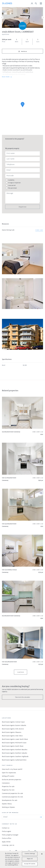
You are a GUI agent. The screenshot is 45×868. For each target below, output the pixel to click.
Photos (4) (24, 52)
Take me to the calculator (23, 697)
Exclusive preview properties (12, 780)
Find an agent (7, 832)
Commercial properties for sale (12, 794)
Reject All (30, 859)
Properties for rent (8, 790)
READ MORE (6, 77)
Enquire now (23, 207)
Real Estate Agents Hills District (13, 729)
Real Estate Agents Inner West (12, 736)
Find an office (7, 838)
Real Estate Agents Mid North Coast (14, 743)
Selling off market (8, 776)
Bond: (4, 365)
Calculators (6, 783)
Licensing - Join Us (8, 845)
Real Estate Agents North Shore (13, 746)
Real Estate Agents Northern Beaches (15, 750)
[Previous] (2, 17)
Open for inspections (9, 773)
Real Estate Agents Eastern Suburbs (14, 726)
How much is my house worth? (12, 769)
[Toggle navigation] (41, 4)
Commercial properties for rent (12, 797)
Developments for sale (10, 800)
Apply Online (6, 842)
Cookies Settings (30, 854)
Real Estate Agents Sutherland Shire (14, 760)
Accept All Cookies (30, 864)
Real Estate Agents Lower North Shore (15, 739)
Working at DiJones (8, 807)
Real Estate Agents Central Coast (13, 722)
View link (39, 230)
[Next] (43, 17)
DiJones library (7, 804)
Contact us (6, 828)
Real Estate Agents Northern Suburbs (15, 753)
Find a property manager (10, 835)
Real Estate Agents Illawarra (12, 732)
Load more (21, 672)
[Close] (42, 854)
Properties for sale (8, 787)
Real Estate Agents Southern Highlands (15, 757)
